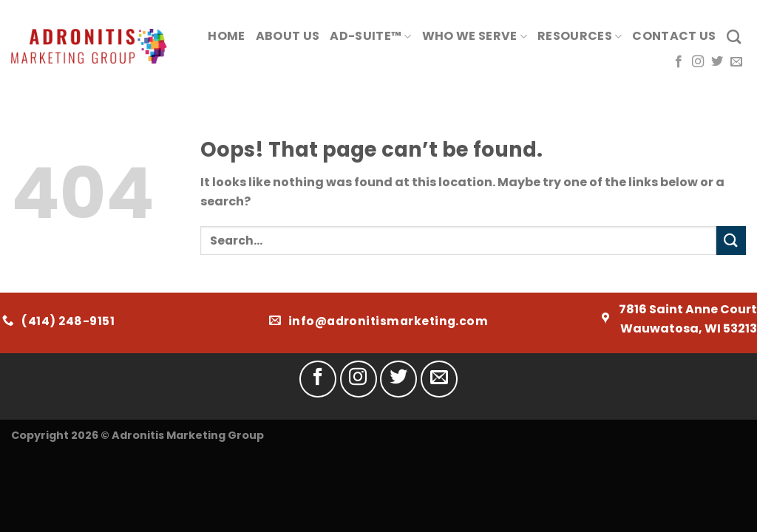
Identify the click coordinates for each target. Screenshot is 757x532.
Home (226, 36)
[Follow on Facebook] (679, 62)
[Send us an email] (736, 62)
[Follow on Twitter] (717, 62)
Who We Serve (475, 36)
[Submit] (731, 241)
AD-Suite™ (370, 36)
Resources (580, 36)
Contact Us (674, 36)
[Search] (734, 37)
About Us (288, 36)
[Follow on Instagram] (698, 62)
